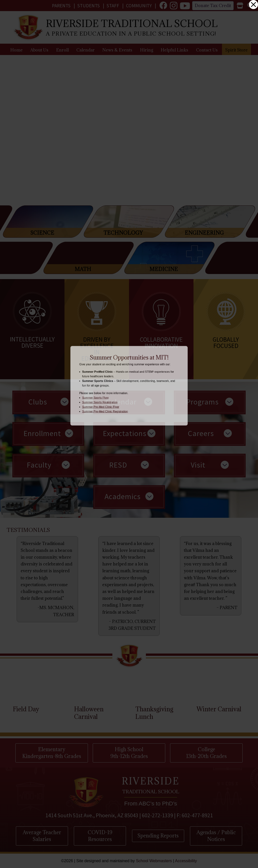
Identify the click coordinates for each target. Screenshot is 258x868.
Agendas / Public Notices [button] (216, 836)
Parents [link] (61, 6)
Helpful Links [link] (174, 50)
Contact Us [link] (207, 50)
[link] (163, 6)
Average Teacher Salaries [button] (42, 836)
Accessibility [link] (186, 861)
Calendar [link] (86, 50)
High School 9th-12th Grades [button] (129, 753)
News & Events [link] (117, 50)
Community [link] (139, 6)
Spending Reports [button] (158, 836)
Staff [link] (113, 6)
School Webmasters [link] (154, 861)
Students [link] (89, 6)
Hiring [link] (147, 50)
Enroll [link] (62, 50)
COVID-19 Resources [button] (100, 836)
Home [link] (17, 50)
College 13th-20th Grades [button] (206, 753)
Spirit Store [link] (236, 50)
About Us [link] (39, 50)
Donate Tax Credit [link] (213, 6)
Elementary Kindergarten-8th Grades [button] (52, 753)
